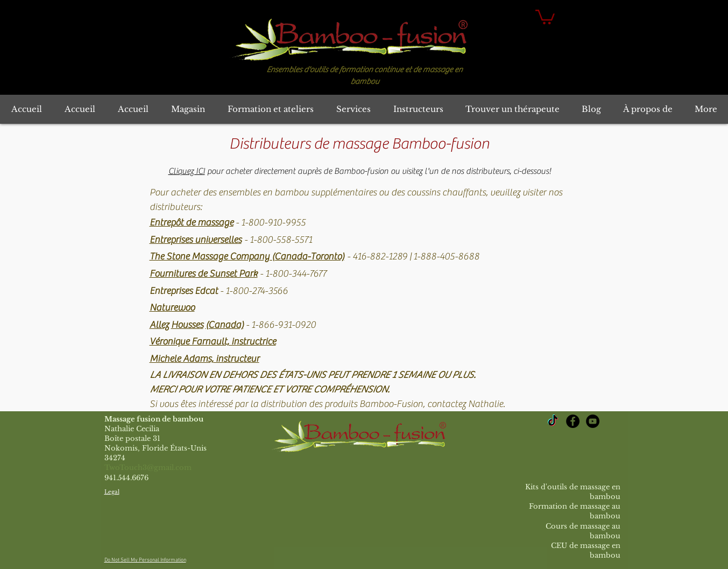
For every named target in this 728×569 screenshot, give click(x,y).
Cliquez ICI (187, 171)
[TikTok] (553, 421)
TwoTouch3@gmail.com (148, 468)
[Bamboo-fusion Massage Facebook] (573, 421)
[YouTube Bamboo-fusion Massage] (593, 421)
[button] (545, 16)
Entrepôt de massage (192, 223)
